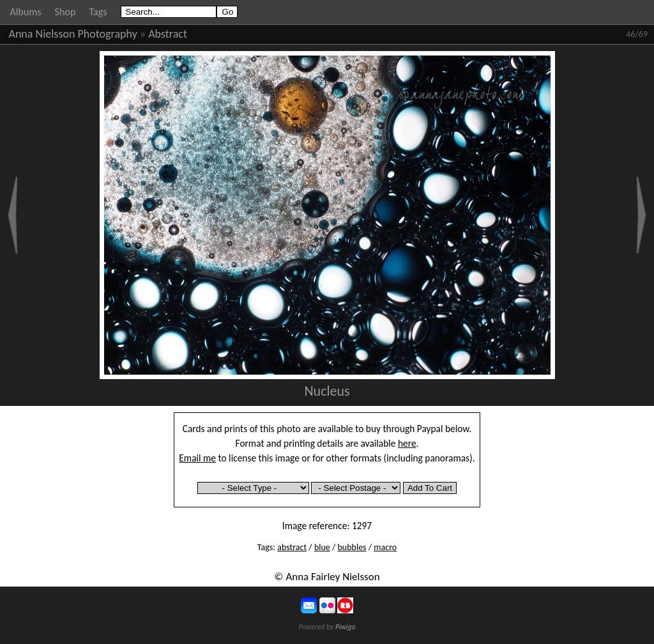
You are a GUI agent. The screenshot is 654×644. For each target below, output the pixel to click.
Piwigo (346, 627)
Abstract (168, 34)
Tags (98, 12)
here (407, 443)
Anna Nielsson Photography (73, 34)
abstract (292, 547)
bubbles (352, 547)
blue (322, 547)
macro (385, 547)
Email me (197, 458)
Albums (26, 12)
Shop (65, 12)
